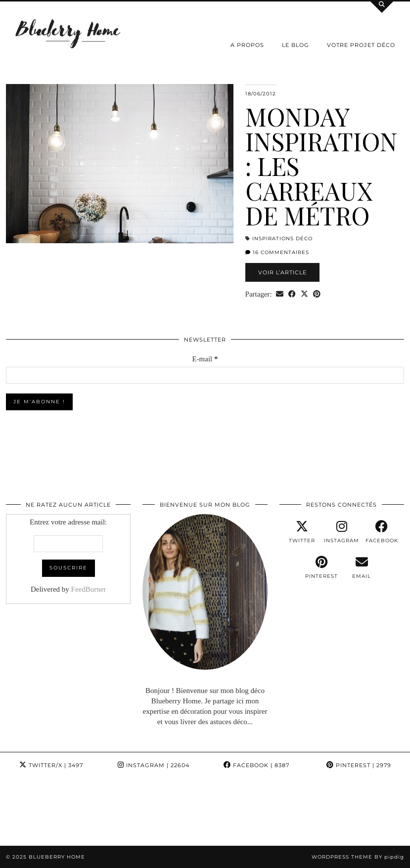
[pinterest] (322, 567)
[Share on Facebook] (292, 294)
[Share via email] (280, 294)
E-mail (205, 359)
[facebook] (382, 532)
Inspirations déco (282, 239)
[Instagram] (34, 812)
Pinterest (359, 765)
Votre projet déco (361, 45)
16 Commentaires (277, 252)
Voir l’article (282, 272)
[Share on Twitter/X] (304, 294)
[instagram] (342, 532)
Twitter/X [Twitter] (51, 765)
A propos (247, 45)
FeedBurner (89, 589)
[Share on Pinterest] (317, 294)
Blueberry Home (57, 857)
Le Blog (296, 45)
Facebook (256, 765)
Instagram (154, 765)
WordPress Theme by (358, 857)
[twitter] (302, 532)
